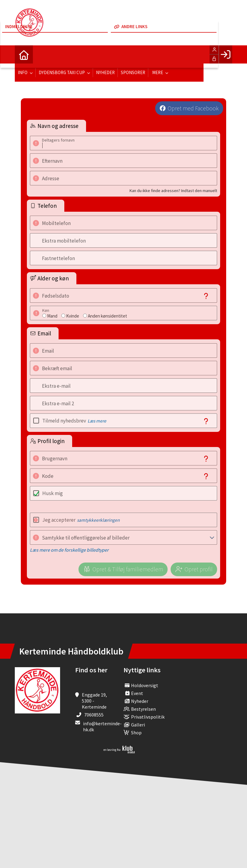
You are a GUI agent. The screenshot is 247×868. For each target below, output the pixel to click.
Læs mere (97, 421)
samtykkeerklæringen (98, 520)
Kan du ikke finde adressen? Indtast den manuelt (173, 191)
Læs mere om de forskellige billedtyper (69, 550)
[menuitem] (24, 54)
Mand (52, 316)
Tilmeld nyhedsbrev (74, 421)
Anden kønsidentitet (107, 316)
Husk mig (53, 493)
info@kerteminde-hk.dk (102, 726)
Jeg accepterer (81, 520)
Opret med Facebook (193, 108)
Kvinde (73, 316)
